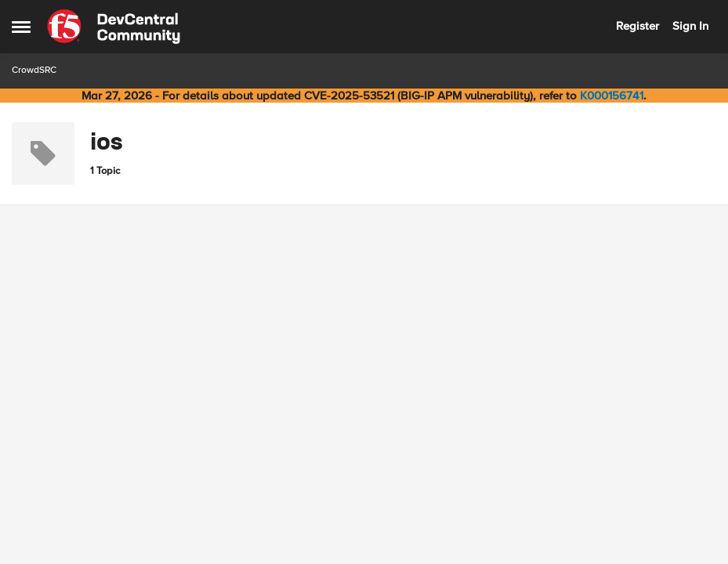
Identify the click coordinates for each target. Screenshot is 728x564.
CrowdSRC (34, 70)
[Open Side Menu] (21, 27)
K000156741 (612, 96)
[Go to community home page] (114, 27)
